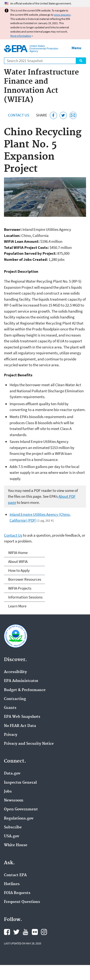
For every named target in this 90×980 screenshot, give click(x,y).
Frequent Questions (22, 902)
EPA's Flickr (35, 932)
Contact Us (19, 115)
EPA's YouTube (25, 932)
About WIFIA (18, 561)
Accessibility (15, 672)
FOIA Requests (17, 893)
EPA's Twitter (16, 932)
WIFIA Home (18, 553)
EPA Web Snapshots (22, 717)
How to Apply (19, 570)
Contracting (15, 699)
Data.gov (12, 774)
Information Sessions (25, 597)
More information (21, 36)
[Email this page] (73, 115)
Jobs (8, 792)
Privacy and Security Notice (29, 744)
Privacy (11, 735)
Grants (10, 708)
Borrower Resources (25, 579)
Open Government (21, 809)
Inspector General (20, 783)
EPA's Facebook (7, 932)
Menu (76, 48)
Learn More (17, 606)
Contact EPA (15, 875)
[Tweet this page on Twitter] (63, 115)
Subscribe (13, 827)
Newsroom (14, 800)
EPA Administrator (21, 681)
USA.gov (12, 836)
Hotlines (12, 884)
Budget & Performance (25, 690)
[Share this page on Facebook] (53, 115)
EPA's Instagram (44, 932)
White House (16, 845)
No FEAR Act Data (20, 726)
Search (81, 61)
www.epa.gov (62, 15)
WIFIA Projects (20, 588)
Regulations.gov (19, 819)
